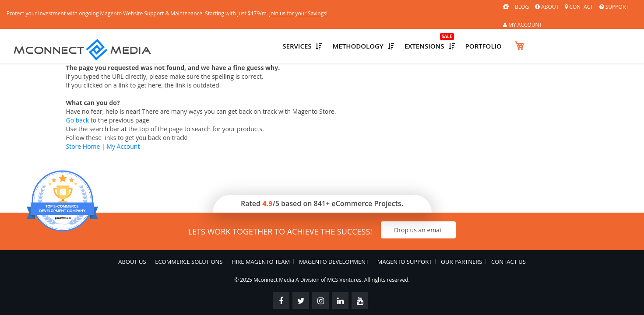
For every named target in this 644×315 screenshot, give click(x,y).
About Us (132, 244)
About (510, 7)
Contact (542, 7)
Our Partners (462, 244)
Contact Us (509, 244)
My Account (123, 128)
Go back (78, 102)
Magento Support (405, 244)
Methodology (454, 30)
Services (384, 30)
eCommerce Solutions (189, 244)
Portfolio (592, 30)
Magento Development (333, 244)
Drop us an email (428, 212)
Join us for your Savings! (369, 7)
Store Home (83, 128)
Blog (486, 7)
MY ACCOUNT (618, 7)
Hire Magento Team (261, 244)
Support (578, 7)
